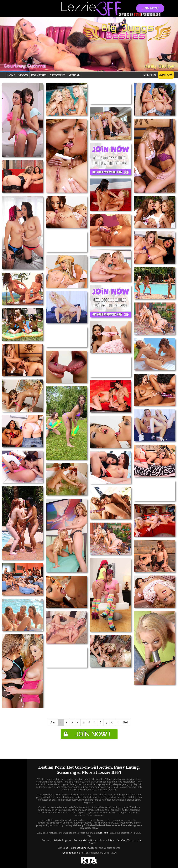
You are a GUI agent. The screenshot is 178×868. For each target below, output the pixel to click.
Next (125, 722)
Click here (103, 833)
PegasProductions (71, 853)
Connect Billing (79, 848)
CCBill (91, 848)
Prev (53, 722)
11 (118, 722)
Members (150, 75)
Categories (58, 75)
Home (11, 75)
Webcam (75, 75)
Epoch (66, 848)
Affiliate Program (62, 840)
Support (46, 840)
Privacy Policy (107, 840)
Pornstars (39, 75)
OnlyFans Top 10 (126, 840)
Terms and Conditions (85, 840)
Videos (23, 75)
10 (112, 722)
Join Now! (166, 75)
